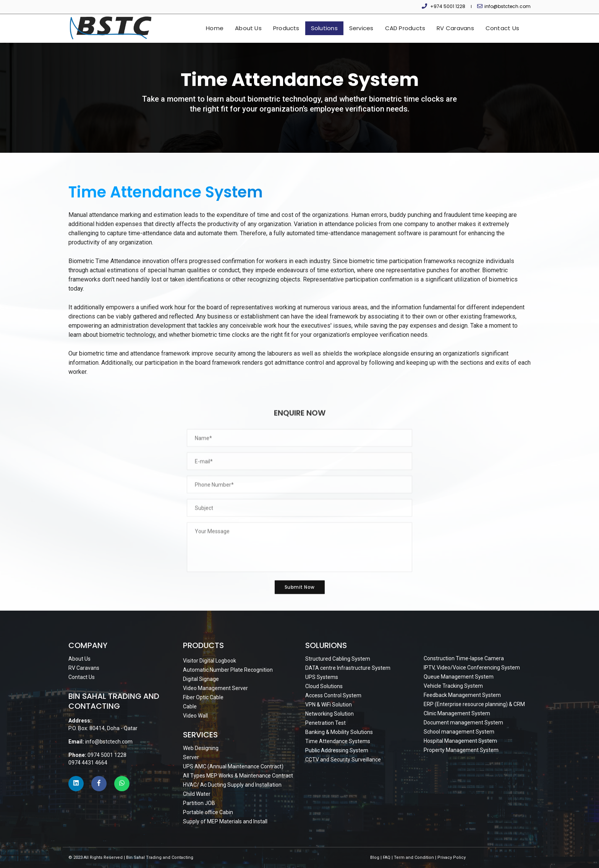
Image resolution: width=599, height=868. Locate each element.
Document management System (463, 723)
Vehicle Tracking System (453, 686)
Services (361, 28)
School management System (459, 732)
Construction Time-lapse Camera (464, 658)
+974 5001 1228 (448, 6)
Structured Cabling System (338, 659)
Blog (375, 857)
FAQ (387, 857)
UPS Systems (322, 677)
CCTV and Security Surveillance (343, 760)
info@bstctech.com (508, 6)
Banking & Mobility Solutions (339, 732)
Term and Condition (414, 857)
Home (215, 28)
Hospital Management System (460, 741)
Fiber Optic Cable (203, 697)
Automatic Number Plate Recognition (228, 670)
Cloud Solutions (324, 686)
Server (191, 757)
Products (286, 28)
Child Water (197, 794)
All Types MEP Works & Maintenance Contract (238, 776)
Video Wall (195, 716)
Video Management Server (215, 688)
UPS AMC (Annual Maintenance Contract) (233, 766)
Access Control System (333, 695)
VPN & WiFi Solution (329, 705)
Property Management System (461, 750)
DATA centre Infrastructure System (348, 668)
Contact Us (502, 28)
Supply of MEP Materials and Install (225, 821)
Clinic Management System (457, 713)
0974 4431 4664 (88, 763)
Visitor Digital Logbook (210, 661)
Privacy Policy (452, 857)
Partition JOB (199, 803)
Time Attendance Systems (338, 741)
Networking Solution (329, 714)
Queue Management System (459, 677)
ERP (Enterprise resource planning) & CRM (474, 704)
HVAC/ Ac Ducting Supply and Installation (232, 785)
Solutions (324, 28)
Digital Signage (201, 679)
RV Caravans (455, 28)
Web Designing (201, 748)
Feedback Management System (462, 695)
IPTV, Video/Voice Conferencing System (472, 668)
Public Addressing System (337, 750)
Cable (190, 706)
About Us (248, 28)
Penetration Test (325, 723)
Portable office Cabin (208, 812)
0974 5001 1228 (107, 755)
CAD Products (405, 28)
